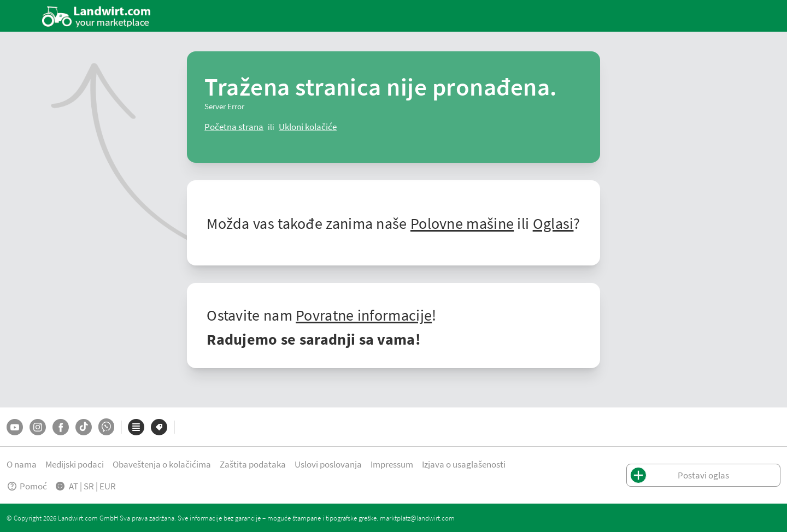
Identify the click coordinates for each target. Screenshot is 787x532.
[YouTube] (15, 427)
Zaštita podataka (253, 464)
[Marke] (159, 427)
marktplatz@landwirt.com (417, 518)
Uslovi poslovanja (328, 464)
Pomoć (27, 486)
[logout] (308, 127)
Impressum (392, 464)
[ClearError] (234, 127)
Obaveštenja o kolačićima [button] (162, 464)
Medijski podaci (75, 464)
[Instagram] (38, 427)
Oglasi (553, 223)
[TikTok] (84, 427)
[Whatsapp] (106, 427)
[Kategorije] (136, 427)
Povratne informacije (364, 315)
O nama (22, 464)
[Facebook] (61, 427)
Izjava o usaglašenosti (464, 464)
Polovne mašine (462, 223)
